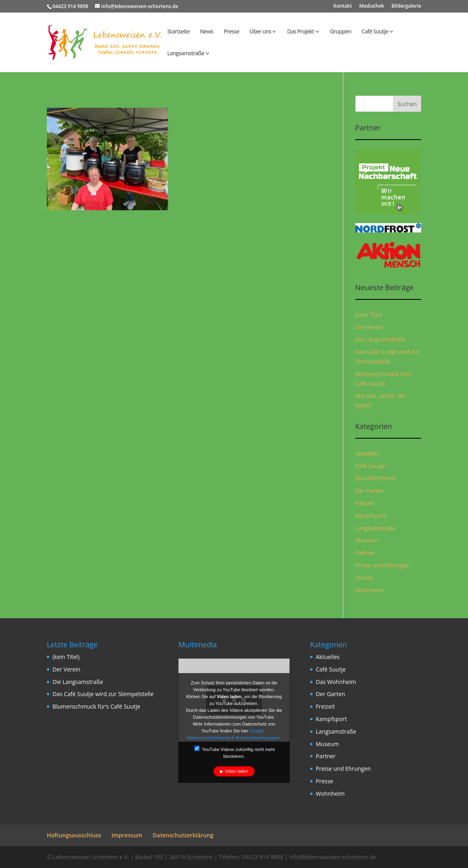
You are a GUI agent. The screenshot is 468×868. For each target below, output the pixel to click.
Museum (367, 540)
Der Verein (369, 327)
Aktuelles (367, 453)
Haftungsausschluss (74, 835)
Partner (365, 553)
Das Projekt (301, 32)
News (207, 32)
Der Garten (370, 490)
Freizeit (365, 503)
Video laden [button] (237, 771)
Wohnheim (370, 590)
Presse (231, 32)
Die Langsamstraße (381, 339)
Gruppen (341, 32)
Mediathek (372, 6)
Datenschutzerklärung (183, 835)
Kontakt (343, 6)
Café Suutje (375, 32)
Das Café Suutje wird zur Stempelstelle (103, 694)
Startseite (178, 32)
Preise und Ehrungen (383, 565)
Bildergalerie (406, 6)
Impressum (127, 835)
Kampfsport (371, 516)
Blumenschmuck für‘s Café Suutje (97, 706)
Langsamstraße (186, 54)
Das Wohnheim (376, 478)
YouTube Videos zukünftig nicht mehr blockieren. (235, 752)
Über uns (260, 32)
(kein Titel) (369, 315)
